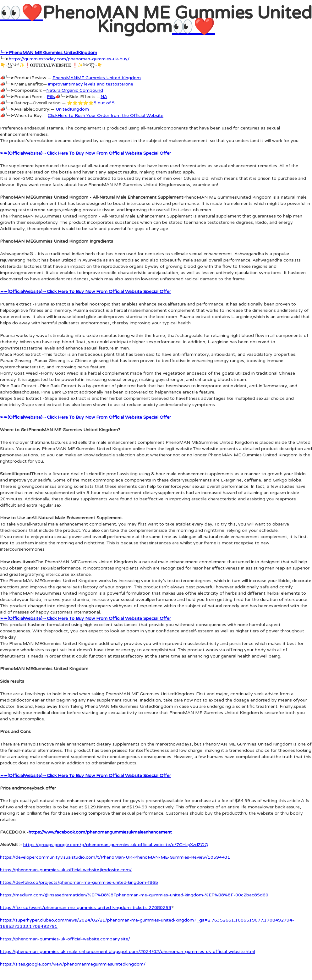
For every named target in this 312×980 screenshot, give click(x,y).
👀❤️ (21, 13)
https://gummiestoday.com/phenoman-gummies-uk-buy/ (69, 59)
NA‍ (104, 97)
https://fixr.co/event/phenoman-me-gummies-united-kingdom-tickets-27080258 (86, 908)
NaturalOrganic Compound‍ (75, 90)
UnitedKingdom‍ (72, 109)
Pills (51, 97)
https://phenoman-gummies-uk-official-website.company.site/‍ (65, 939)
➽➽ (85, 153)
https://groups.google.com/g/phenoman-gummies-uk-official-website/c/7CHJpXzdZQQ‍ (116, 845)
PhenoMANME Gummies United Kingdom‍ (97, 78)
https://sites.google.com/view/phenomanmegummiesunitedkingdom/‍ (73, 964)
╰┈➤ (49, 53)
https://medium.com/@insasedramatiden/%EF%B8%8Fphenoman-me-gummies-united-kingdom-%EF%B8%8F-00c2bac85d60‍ (134, 895)
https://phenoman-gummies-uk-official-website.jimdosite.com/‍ (66, 870)
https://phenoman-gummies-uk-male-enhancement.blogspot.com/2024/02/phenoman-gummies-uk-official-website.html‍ (128, 952)
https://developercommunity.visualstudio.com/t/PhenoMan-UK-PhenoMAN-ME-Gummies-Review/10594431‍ (115, 857)
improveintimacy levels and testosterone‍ (91, 84)
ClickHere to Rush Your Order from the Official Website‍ (106, 116)
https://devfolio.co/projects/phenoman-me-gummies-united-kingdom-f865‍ (79, 882)
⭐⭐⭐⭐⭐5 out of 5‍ (91, 103)
